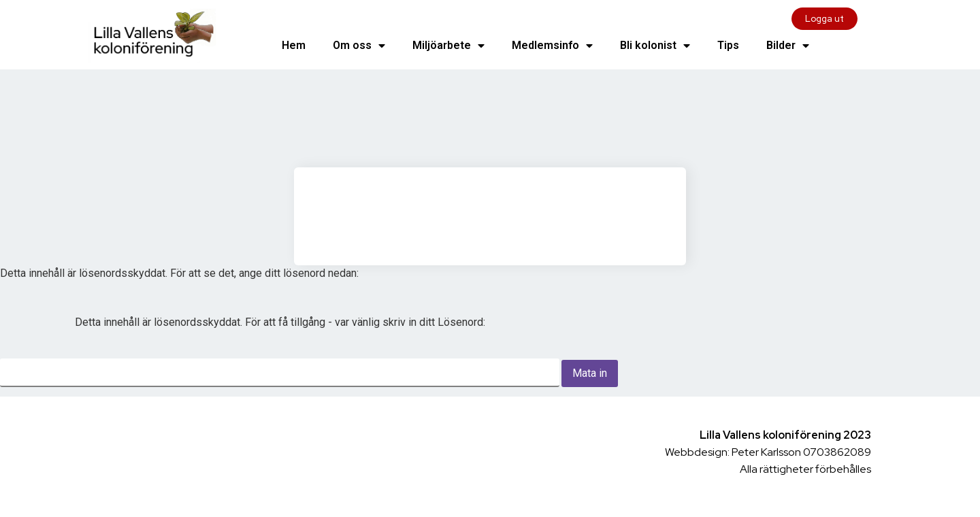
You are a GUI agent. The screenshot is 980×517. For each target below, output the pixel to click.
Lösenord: (280, 351)
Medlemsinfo (552, 46)
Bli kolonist (655, 46)
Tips (728, 45)
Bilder (788, 46)
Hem (294, 45)
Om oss (359, 46)
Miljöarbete (448, 46)
